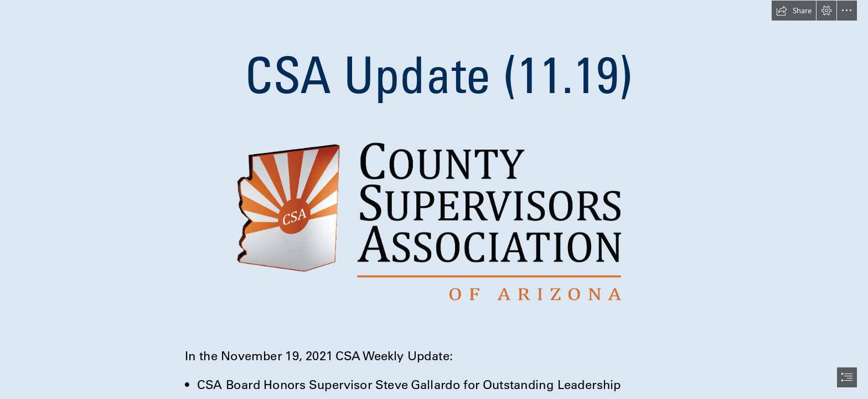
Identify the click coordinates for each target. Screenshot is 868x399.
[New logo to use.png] (434, 221)
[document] (434, 199)
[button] (794, 11)
